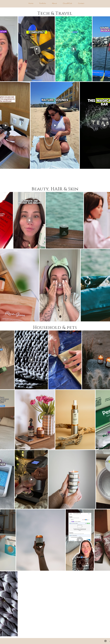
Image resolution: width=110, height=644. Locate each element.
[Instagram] (105, 641)
